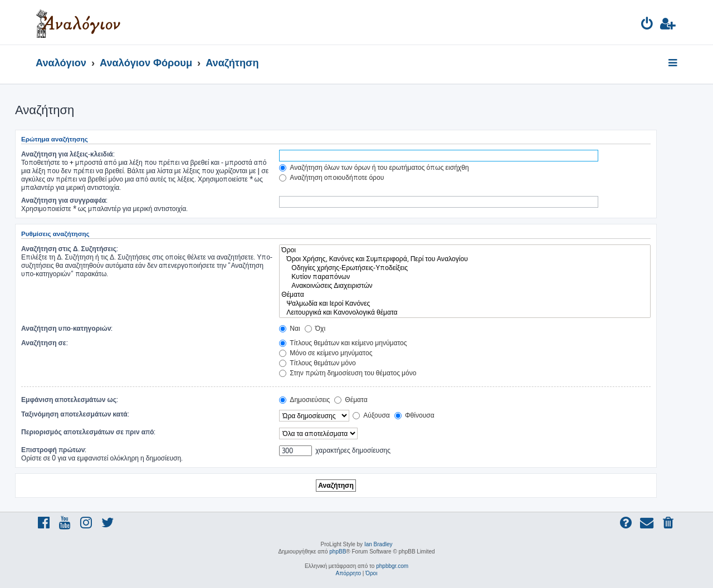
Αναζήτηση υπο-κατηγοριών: (67, 328)
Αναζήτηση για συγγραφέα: (64, 200)
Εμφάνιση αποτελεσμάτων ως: (70, 400)
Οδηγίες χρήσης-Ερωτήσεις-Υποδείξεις (465, 268)
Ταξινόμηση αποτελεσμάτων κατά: (75, 414)
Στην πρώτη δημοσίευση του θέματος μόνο (348, 373)
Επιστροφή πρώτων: (54, 450)
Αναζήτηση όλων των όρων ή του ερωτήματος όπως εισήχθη (374, 167)
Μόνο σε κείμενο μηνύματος (326, 353)
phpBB (338, 552)
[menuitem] (648, 25)
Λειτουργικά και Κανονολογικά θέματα (465, 312)
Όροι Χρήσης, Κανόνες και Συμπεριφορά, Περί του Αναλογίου (465, 259)
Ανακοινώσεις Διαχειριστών (465, 286)
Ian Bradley (379, 544)
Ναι (289, 328)
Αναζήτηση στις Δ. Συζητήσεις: (70, 249)
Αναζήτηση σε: (45, 343)
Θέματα (465, 295)
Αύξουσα (371, 415)
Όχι (315, 328)
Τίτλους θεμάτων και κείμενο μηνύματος (343, 343)
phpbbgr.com (392, 566)
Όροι (465, 250)
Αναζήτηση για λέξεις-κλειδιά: (68, 154)
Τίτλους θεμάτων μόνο (318, 363)
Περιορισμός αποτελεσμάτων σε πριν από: (89, 432)
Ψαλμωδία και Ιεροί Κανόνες (465, 303)
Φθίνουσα (414, 415)
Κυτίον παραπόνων (465, 277)
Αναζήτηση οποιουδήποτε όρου (331, 177)
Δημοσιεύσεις (304, 400)
